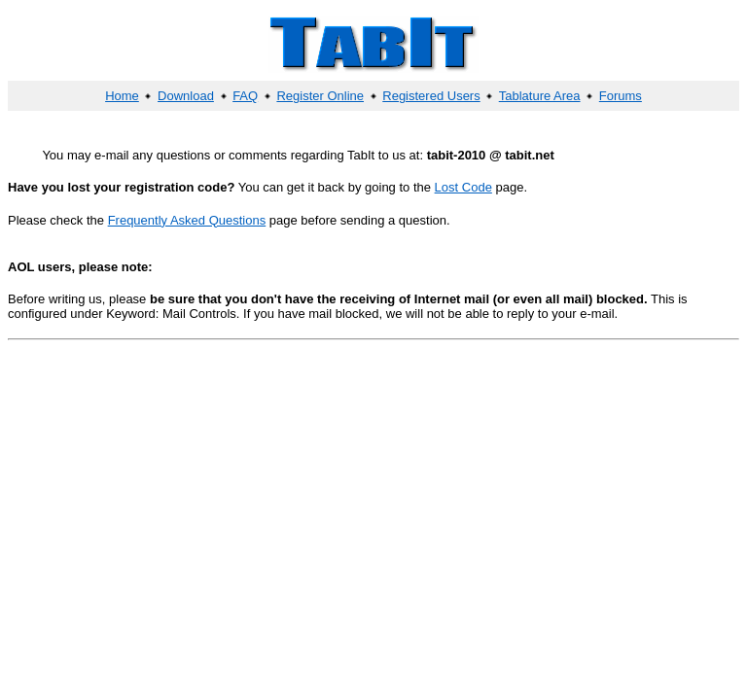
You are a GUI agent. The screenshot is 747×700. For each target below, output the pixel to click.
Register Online (320, 96)
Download (186, 96)
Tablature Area (540, 96)
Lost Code (463, 187)
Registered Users (431, 96)
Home (122, 96)
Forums (621, 96)
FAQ (245, 96)
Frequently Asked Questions (187, 220)
